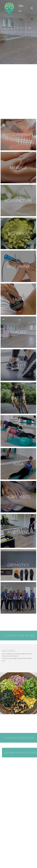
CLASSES (18, 332)
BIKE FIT (18, 398)
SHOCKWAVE (18, 266)
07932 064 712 (8, 852)
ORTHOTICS (18, 565)
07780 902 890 (8, 854)
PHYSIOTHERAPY (18, 135)
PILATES (18, 431)
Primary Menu (32, 8)
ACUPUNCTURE (18, 200)
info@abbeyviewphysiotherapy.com (16, 847)
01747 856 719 (8, 849)
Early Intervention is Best (22, 820)
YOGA (18, 464)
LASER (18, 299)
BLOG (18, 598)
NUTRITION (18, 233)
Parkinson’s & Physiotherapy (17, 810)
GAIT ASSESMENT (18, 531)
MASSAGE (18, 168)
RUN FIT (18, 365)
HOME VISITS (18, 497)
